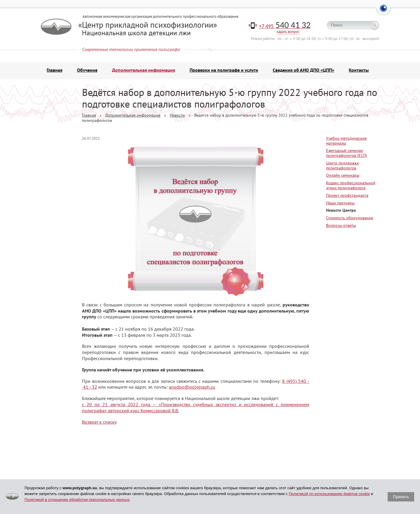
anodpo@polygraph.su (192, 387)
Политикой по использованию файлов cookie (329, 494)
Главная (55, 70)
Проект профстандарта (347, 195)
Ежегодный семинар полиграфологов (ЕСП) (346, 153)
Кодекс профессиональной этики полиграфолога (351, 185)
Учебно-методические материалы (346, 141)
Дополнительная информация (143, 70)
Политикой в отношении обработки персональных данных (77, 500)
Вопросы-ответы (341, 225)
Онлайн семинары (343, 175)
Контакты (359, 70)
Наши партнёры (340, 203)
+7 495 (285, 26)
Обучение (87, 70)
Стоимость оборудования (350, 218)
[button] (383, 12)
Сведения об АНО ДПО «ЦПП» (303, 70)
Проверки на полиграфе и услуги (224, 70)
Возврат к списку (99, 422)
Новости (177, 115)
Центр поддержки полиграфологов (343, 165)
